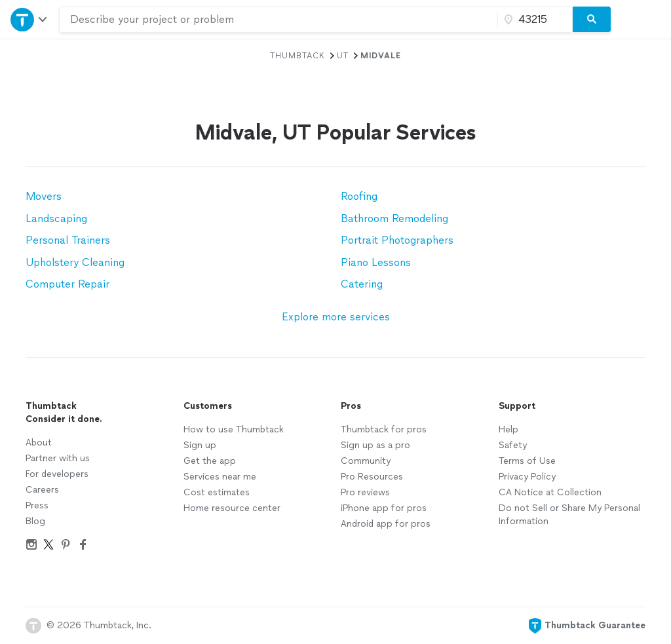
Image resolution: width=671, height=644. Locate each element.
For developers (57, 474)
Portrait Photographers (397, 240)
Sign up (200, 445)
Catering (362, 284)
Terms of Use (527, 461)
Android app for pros (386, 524)
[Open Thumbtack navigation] (29, 19)
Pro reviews (365, 492)
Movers (44, 196)
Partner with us (58, 458)
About (39, 443)
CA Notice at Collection (550, 492)
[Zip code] (533, 20)
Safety (513, 445)
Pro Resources (372, 477)
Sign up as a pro (375, 445)
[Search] (592, 20)
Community (366, 461)
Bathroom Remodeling (394, 218)
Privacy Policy (527, 477)
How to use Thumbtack (234, 429)
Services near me (220, 477)
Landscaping (56, 218)
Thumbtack (297, 56)
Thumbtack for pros (384, 429)
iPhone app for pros (384, 508)
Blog (35, 521)
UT (343, 56)
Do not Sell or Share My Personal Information (569, 515)
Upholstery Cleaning (75, 262)
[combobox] (278, 20)
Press (37, 505)
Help (508, 429)
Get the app (210, 461)
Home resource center (232, 508)
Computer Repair (67, 284)
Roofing (359, 196)
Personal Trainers (68, 240)
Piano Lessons (376, 262)
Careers (42, 490)
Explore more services (336, 317)
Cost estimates (217, 492)
